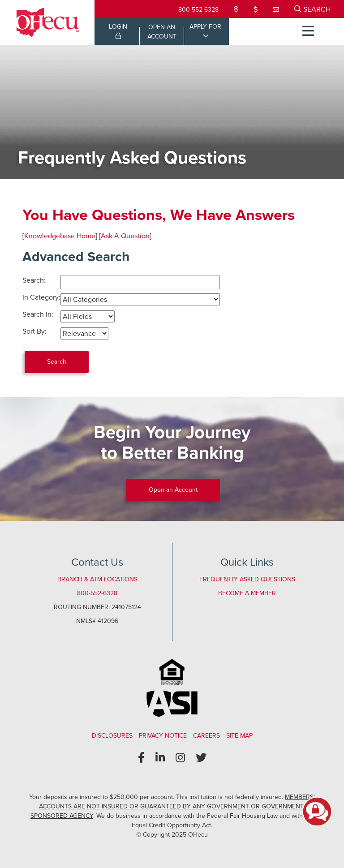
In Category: (41, 297)
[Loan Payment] (257, 10)
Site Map (239, 736)
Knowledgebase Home (60, 236)
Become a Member (247, 593)
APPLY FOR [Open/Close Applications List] (205, 27)
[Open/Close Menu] (308, 31)
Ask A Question (125, 236)
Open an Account (173, 490)
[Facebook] (141, 758)
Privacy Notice (163, 736)
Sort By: (34, 331)
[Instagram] (180, 758)
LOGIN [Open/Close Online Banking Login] (118, 30)
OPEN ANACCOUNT (162, 32)
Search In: (38, 314)
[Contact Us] (277, 10)
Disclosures (112, 736)
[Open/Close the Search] (312, 9)
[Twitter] (201, 758)
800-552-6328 (198, 10)
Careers (206, 736)
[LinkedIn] (160, 758)
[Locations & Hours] (237, 10)
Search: (34, 280)
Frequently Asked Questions (247, 579)
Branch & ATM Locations (97, 579)
